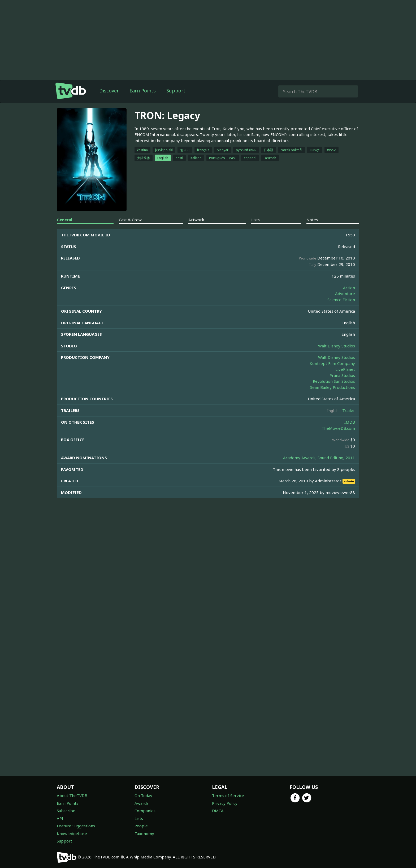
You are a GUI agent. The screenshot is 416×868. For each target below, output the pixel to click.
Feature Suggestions (76, 826)
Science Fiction (341, 300)
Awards (142, 803)
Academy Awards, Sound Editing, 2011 (319, 458)
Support (176, 91)
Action (349, 288)
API (60, 818)
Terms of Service (228, 795)
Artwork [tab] (196, 220)
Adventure (345, 293)
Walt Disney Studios (337, 346)
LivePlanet (345, 369)
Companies (145, 811)
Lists (139, 818)
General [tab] (64, 220)
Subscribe (66, 811)
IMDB (350, 422)
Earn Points (143, 91)
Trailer (349, 410)
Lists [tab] (255, 220)
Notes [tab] (312, 220)
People (141, 826)
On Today (143, 795)
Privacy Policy (225, 803)
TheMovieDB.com (338, 428)
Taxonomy (144, 833)
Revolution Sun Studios (334, 381)
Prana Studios (342, 375)
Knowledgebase (72, 833)
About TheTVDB (72, 795)
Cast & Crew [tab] (130, 220)
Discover (109, 91)
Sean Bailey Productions (333, 387)
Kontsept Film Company (332, 363)
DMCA (218, 811)
